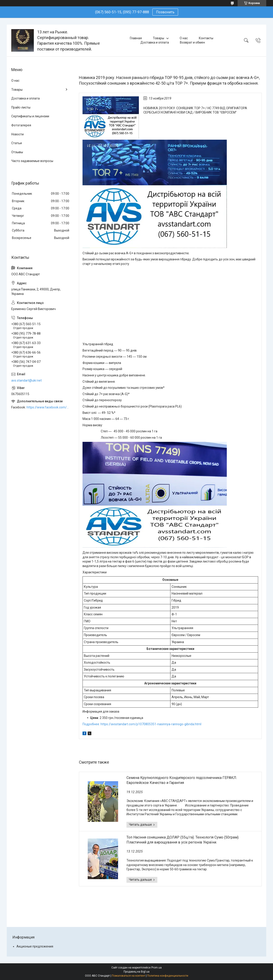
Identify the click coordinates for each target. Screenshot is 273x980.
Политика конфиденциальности (168, 976)
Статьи (17, 143)
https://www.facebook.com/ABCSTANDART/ (48, 407)
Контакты (206, 38)
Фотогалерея (21, 125)
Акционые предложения (35, 946)
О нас (184, 38)
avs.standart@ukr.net (26, 380)
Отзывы (17, 152)
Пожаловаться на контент (128, 976)
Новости (17, 134)
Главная (136, 38)
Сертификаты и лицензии (30, 116)
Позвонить (165, 12)
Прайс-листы (21, 107)
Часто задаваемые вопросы (32, 161)
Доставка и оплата (155, 42)
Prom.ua (156, 968)
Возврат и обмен (192, 42)
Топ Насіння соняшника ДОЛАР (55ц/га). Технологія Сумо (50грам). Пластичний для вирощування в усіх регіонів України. (183, 840)
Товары (158, 38)
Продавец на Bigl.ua (136, 972)
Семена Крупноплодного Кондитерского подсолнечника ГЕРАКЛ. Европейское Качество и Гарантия (182, 780)
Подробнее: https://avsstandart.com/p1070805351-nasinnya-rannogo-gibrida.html (142, 724)
